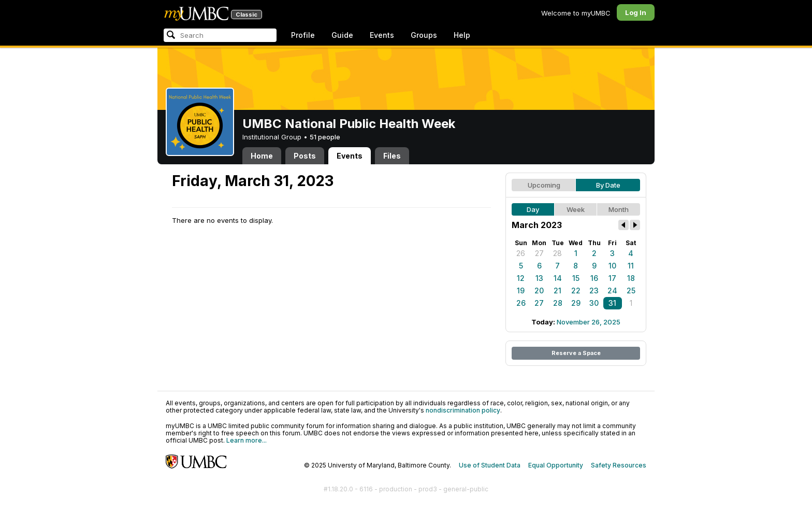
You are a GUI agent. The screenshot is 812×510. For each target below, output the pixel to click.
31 (612, 303)
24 (612, 291)
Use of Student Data (490, 465)
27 (539, 253)
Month (619, 209)
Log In (636, 12)
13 (539, 278)
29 (576, 303)
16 (594, 278)
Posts (305, 156)
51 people (325, 137)
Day (533, 209)
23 (594, 291)
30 (594, 303)
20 (539, 291)
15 (576, 278)
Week (576, 209)
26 (521, 253)
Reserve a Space (576, 353)
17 (612, 278)
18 (631, 278)
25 (631, 291)
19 (521, 291)
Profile (303, 35)
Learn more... (247, 440)
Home (262, 156)
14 (558, 278)
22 (576, 291)
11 (631, 266)
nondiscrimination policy (463, 410)
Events (382, 35)
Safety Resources (619, 465)
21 (557, 291)
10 (612, 266)
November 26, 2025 (589, 322)
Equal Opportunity (556, 465)
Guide (342, 35)
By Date (608, 185)
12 (521, 278)
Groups (424, 35)
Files (392, 156)
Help (462, 35)
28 (557, 253)
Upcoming (544, 185)
